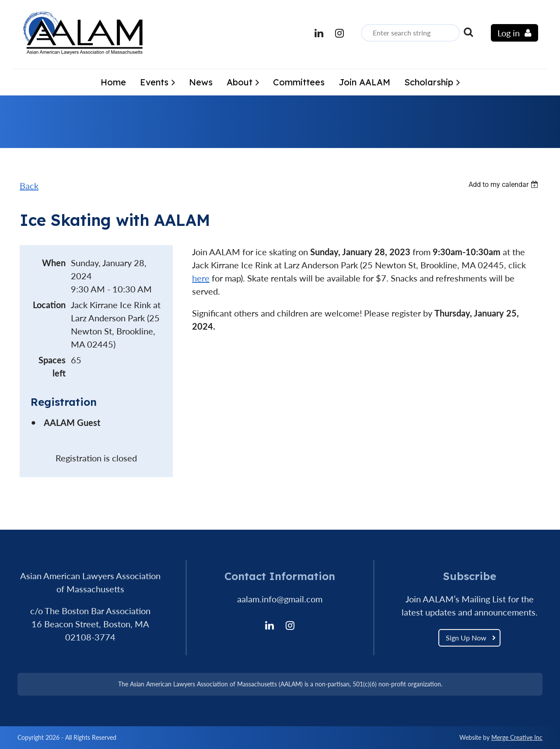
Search (468, 32)
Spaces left (52, 366)
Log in (509, 33)
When (54, 263)
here (201, 278)
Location (49, 305)
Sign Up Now (466, 638)
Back (29, 186)
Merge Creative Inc (517, 737)
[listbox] (504, 185)
